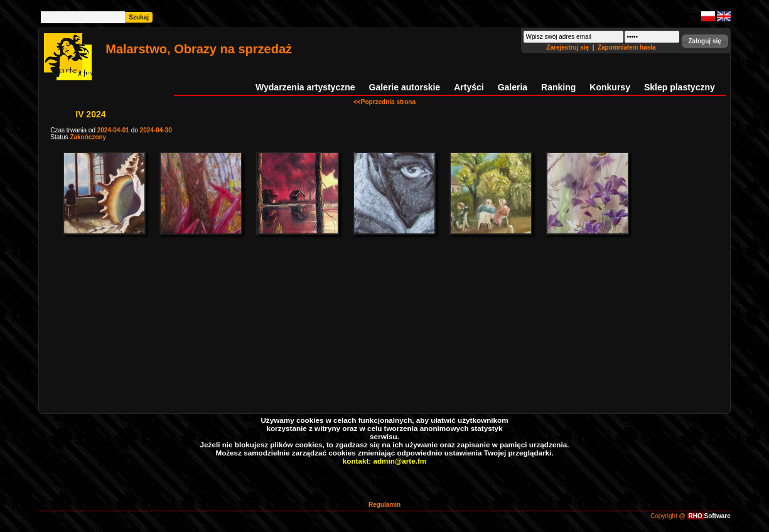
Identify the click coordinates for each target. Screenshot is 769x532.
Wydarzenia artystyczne (305, 87)
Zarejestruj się (568, 47)
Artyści (469, 87)
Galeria (513, 87)
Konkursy (610, 87)
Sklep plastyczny (680, 87)
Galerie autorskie (405, 87)
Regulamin (384, 505)
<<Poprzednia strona (384, 102)
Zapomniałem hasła (627, 47)
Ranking (558, 87)
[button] (705, 41)
